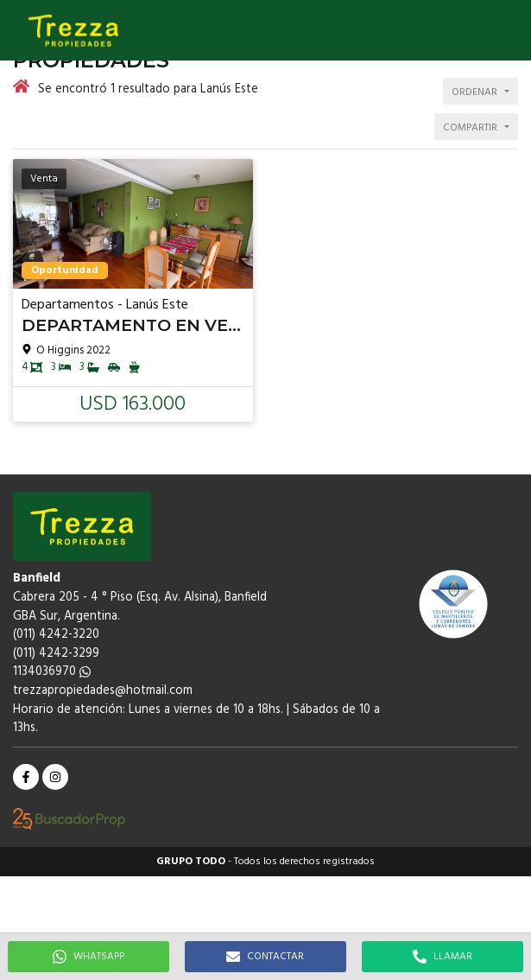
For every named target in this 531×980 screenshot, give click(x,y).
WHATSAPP (88, 957)
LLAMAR (442, 957)
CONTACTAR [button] (265, 957)
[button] (509, 30)
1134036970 (52, 672)
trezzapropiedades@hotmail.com (103, 691)
